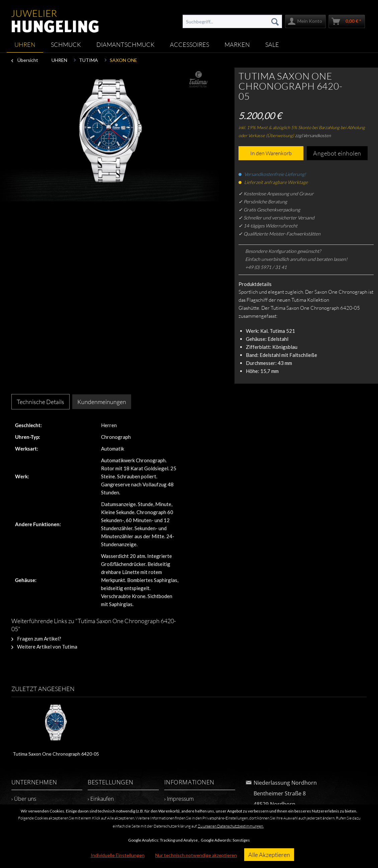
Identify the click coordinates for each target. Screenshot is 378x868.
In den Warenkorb (271, 153)
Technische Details (40, 402)
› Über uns (24, 799)
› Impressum (179, 799)
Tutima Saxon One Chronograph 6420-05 (56, 754)
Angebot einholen (337, 153)
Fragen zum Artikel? (36, 639)
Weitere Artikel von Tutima (44, 647)
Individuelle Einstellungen (118, 855)
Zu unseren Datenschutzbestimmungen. (231, 826)
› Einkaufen (101, 799)
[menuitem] (232, 21)
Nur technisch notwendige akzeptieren (196, 855)
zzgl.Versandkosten (313, 135)
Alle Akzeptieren (269, 855)
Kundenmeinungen (102, 402)
